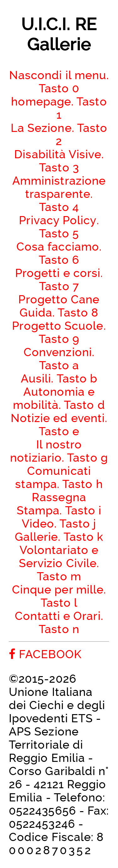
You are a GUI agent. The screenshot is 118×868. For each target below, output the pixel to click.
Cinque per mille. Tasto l (59, 596)
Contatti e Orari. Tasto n (59, 622)
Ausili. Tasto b (59, 378)
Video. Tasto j (59, 524)
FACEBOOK (45, 654)
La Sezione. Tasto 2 (59, 134)
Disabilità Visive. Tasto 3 (59, 161)
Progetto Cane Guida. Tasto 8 (59, 306)
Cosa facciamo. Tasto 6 (59, 253)
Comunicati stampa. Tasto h (59, 477)
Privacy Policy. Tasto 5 (59, 227)
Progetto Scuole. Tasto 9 (59, 332)
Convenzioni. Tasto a (59, 359)
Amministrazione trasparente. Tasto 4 (59, 194)
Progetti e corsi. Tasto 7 (59, 279)
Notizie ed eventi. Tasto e (59, 425)
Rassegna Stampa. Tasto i (59, 504)
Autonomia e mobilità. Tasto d (59, 398)
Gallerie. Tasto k (59, 537)
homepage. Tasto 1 (59, 108)
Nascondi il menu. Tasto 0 (59, 82)
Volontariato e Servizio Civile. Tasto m (59, 563)
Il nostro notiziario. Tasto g (59, 451)
